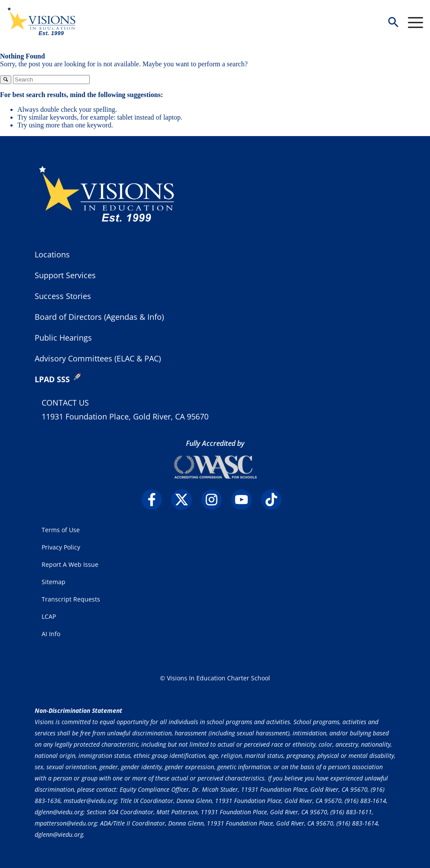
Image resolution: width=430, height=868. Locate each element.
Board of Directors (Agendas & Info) (99, 317)
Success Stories (63, 296)
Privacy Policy (61, 547)
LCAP (49, 616)
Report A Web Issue (70, 564)
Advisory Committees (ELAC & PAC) (98, 358)
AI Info (51, 634)
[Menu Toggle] (415, 23)
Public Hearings (63, 338)
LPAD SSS (52, 379)
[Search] (51, 80)
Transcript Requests (71, 599)
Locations (52, 254)
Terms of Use (61, 530)
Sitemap (54, 582)
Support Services (65, 275)
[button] (393, 23)
